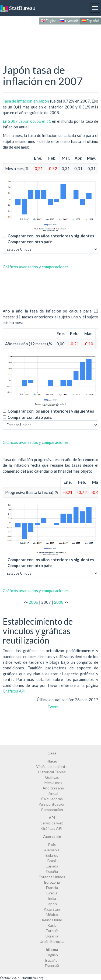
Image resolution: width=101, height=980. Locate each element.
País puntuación (52, 804)
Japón (52, 904)
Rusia (52, 925)
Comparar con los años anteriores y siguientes (51, 236)
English (49, 21)
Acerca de (52, 836)
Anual (53, 793)
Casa (52, 753)
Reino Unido (52, 920)
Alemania (52, 850)
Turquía (52, 931)
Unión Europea (52, 941)
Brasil (52, 861)
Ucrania (52, 936)
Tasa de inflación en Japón (26, 101)
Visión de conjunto (52, 766)
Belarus (52, 855)
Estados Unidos (52, 877)
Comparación (52, 809)
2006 (33, 602)
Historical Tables (52, 772)
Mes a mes (53, 783)
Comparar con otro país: (30, 242)
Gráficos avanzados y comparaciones (36, 267)
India (52, 898)
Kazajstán (52, 909)
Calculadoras (52, 799)
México (52, 914)
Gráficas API (52, 828)
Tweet (53, 707)
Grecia (52, 893)
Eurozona (52, 882)
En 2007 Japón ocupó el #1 (27, 121)
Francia (52, 888)
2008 (59, 602)
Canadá (52, 866)
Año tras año (53, 788)
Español (90, 21)
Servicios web (52, 823)
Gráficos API (14, 691)
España (52, 871)
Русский (69, 21)
